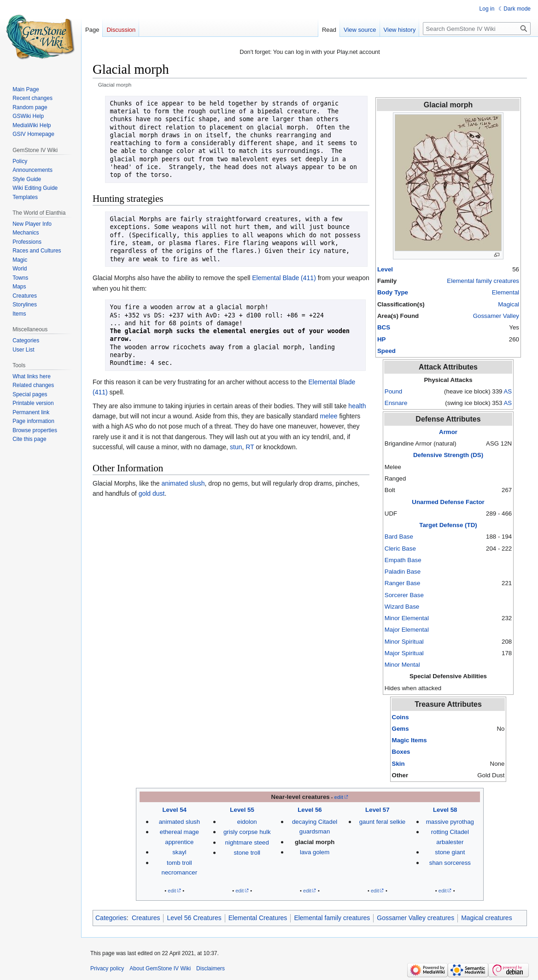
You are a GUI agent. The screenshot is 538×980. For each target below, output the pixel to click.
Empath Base (403, 560)
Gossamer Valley (496, 316)
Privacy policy (107, 968)
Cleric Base (400, 549)
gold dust (152, 493)
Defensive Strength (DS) (448, 455)
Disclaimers (211, 968)
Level (385, 269)
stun (236, 447)
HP (381, 339)
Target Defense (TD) (448, 525)
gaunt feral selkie (383, 822)
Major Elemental (407, 630)
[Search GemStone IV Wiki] (477, 29)
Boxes (401, 752)
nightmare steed (247, 842)
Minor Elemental (407, 618)
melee (328, 416)
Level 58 (445, 810)
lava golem (315, 852)
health (357, 406)
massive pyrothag (450, 822)
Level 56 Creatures (194, 918)
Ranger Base (403, 583)
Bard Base (399, 537)
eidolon (247, 822)
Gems (401, 729)
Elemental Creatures (258, 918)
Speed (386, 351)
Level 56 (310, 810)
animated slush (183, 483)
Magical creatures (487, 918)
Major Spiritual (404, 653)
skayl (179, 852)
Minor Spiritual (404, 642)
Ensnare (396, 403)
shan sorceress (450, 863)
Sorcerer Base (404, 595)
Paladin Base (403, 572)
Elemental (506, 292)
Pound (393, 391)
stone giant (450, 852)
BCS (384, 327)
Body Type (393, 292)
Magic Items (409, 740)
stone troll (247, 853)
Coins (401, 717)
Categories (111, 918)
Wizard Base (402, 607)
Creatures (146, 918)
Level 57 (377, 810)
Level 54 (174, 810)
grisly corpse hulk (247, 832)
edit (339, 797)
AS (508, 391)
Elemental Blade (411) (284, 278)
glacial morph (315, 842)
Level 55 (242, 810)
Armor (448, 432)
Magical (509, 304)
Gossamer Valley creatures (415, 918)
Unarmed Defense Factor (448, 502)
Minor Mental (402, 665)
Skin (398, 764)
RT (250, 447)
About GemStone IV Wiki (160, 968)
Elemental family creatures (483, 281)
